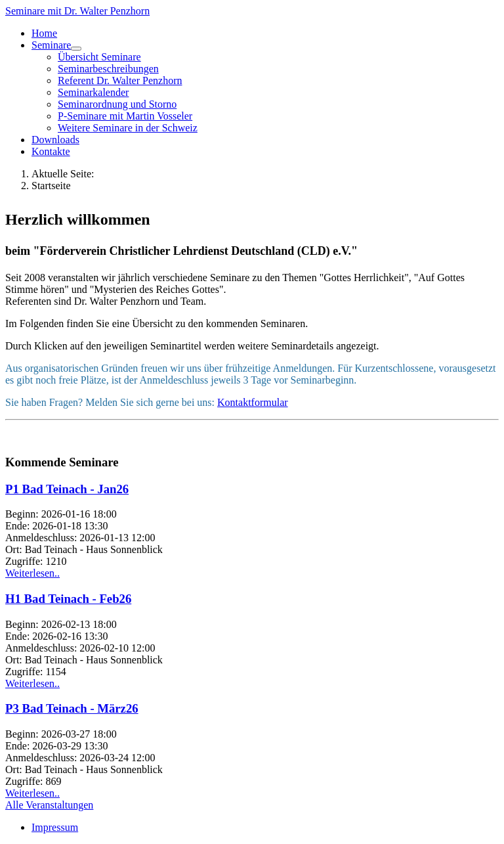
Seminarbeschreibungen (108, 69)
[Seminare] (76, 49)
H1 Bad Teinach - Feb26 (68, 599)
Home (44, 33)
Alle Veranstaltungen (49, 805)
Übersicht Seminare (99, 57)
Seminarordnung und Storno (117, 104)
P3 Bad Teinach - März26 (72, 708)
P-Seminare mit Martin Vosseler (125, 116)
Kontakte (51, 151)
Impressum (55, 827)
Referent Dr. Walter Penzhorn (120, 80)
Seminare (51, 45)
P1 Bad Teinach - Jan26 (67, 489)
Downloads (55, 140)
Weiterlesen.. (32, 573)
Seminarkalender (93, 92)
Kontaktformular (253, 402)
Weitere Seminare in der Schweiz (128, 128)
